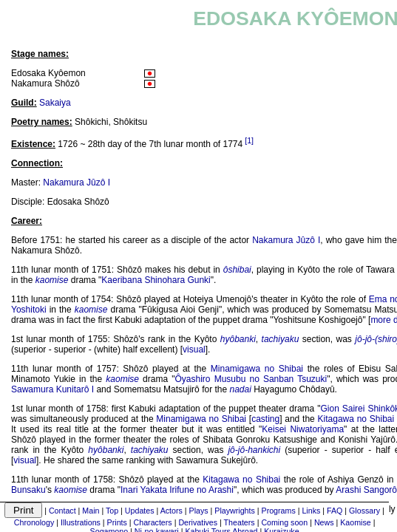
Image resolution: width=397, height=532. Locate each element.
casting (265, 419)
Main (91, 511)
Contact (62, 511)
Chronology (34, 522)
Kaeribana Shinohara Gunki (156, 280)
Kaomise (355, 522)
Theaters (240, 522)
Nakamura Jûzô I (77, 183)
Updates (140, 511)
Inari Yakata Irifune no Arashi (177, 490)
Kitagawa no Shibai (356, 419)
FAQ (335, 511)
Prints (117, 522)
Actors (172, 511)
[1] (249, 140)
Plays (199, 511)
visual (194, 349)
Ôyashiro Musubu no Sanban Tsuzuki (251, 379)
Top (112, 511)
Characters (153, 522)
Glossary (364, 511)
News (324, 522)
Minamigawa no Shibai (257, 369)
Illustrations (81, 522)
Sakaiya (55, 103)
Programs (279, 511)
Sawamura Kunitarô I (52, 389)
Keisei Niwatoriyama (303, 429)
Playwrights (234, 511)
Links (311, 511)
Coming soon (284, 522)
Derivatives (198, 522)
